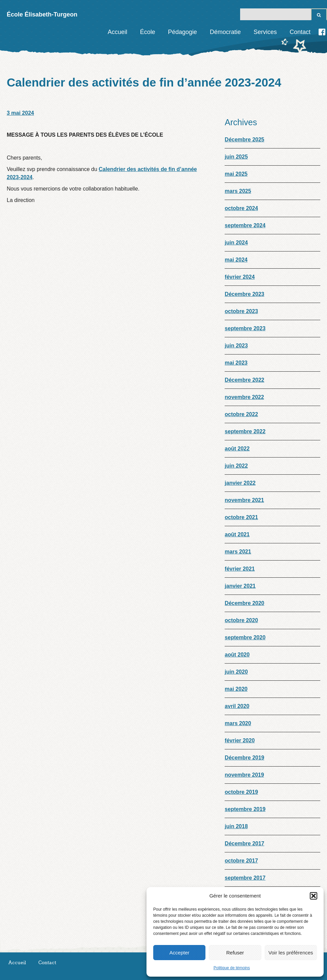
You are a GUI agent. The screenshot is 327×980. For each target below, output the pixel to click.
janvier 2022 (240, 483)
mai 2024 (236, 260)
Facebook (322, 32)
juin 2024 (236, 243)
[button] (314, 896)
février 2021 (240, 569)
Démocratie (225, 32)
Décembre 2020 (244, 603)
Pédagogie (183, 32)
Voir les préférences (291, 953)
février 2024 (240, 277)
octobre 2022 (241, 414)
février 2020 (240, 740)
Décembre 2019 (244, 758)
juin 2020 (236, 672)
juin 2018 (236, 826)
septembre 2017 (245, 878)
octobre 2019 (241, 792)
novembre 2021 (244, 500)
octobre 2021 (241, 517)
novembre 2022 (244, 397)
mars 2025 (238, 191)
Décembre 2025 (244, 140)
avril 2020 (237, 706)
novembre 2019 (244, 775)
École (148, 32)
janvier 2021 (240, 586)
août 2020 (237, 655)
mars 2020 (238, 723)
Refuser (235, 953)
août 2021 (237, 534)
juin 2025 (236, 157)
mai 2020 (236, 689)
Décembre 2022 (244, 380)
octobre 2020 (241, 620)
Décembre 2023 (244, 294)
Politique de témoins (232, 968)
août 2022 (237, 449)
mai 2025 (236, 174)
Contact (300, 32)
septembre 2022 (245, 431)
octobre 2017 (241, 861)
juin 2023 (236, 346)
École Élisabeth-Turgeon (42, 14)
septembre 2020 (245, 637)
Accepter (179, 953)
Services (265, 32)
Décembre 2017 (244, 843)
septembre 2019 (245, 809)
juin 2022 (236, 466)
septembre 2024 (245, 225)
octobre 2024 (241, 208)
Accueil (118, 32)
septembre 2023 (245, 328)
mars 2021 (238, 552)
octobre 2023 (241, 311)
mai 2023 (236, 363)
